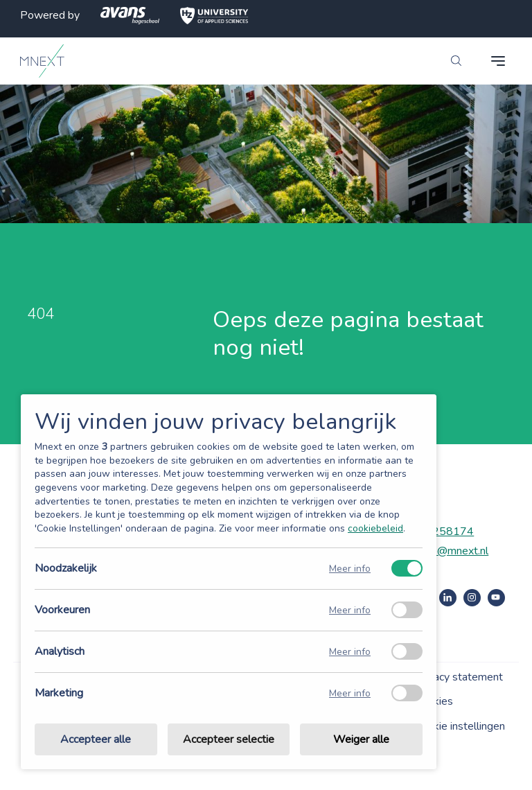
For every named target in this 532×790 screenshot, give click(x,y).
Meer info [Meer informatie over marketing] (350, 693)
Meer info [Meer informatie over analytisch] (350, 652)
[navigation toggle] (498, 61)
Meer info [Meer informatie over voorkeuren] (350, 610)
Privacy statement (459, 677)
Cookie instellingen (460, 726)
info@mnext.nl (454, 551)
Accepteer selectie (229, 739)
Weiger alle (361, 739)
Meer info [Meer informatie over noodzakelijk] (350, 569)
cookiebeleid (375, 528)
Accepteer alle (96, 739)
